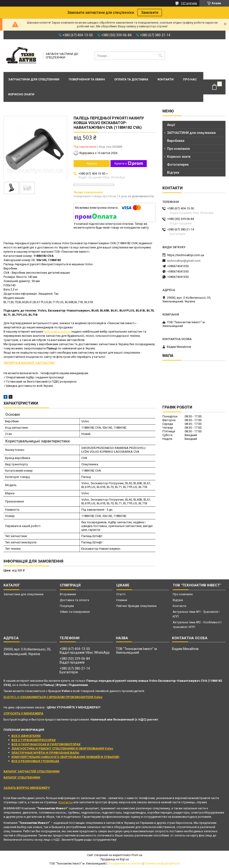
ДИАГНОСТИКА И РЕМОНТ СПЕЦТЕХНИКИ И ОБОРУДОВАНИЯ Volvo (62, 748)
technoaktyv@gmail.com (184, 261)
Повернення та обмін (87, 79)
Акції (171, 125)
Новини (122, 600)
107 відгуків (189, 3)
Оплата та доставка (131, 79)
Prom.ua (137, 855)
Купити (92, 163)
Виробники (176, 141)
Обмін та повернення (75, 612)
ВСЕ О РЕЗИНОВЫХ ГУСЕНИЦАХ (35, 761)
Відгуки (173, 172)
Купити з (129, 164)
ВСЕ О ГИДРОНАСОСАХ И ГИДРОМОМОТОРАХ (46, 744)
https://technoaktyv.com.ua (186, 255)
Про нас (190, 79)
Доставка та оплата (74, 600)
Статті (121, 594)
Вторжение (68, 594)
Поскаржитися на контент (125, 864)
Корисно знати (21, 94)
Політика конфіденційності (162, 864)
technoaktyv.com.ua (57, 332)
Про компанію (179, 149)
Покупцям (67, 606)
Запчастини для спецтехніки (34, 79)
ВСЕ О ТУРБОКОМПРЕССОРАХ (34, 740)
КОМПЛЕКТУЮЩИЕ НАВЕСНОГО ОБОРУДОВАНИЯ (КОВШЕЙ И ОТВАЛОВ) (65, 757)
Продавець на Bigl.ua (115, 859)
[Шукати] (161, 56)
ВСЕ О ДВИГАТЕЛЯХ (26, 736)
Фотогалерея (178, 165)
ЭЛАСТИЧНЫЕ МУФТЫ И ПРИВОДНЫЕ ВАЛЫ (45, 753)
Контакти (166, 79)
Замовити (150, 13)
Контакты (66, 802)
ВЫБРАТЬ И (53, 697)
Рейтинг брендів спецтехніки (136, 606)
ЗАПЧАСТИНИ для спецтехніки (191, 133)
